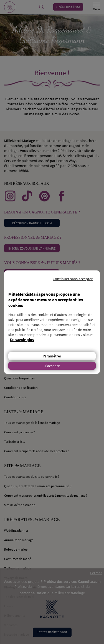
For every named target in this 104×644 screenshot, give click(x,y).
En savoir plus (22, 340)
